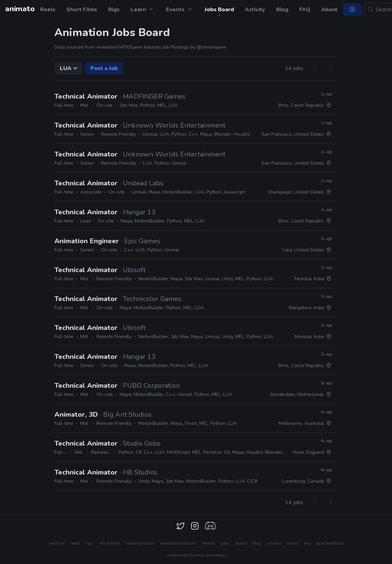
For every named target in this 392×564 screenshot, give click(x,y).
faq (307, 543)
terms (293, 543)
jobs (225, 543)
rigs (90, 543)
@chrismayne (211, 47)
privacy (274, 543)
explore (57, 543)
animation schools (178, 543)
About (329, 10)
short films (110, 543)
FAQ (305, 10)
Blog (282, 10)
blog (257, 543)
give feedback (330, 543)
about (241, 543)
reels (75, 543)
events (209, 543)
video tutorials (140, 543)
